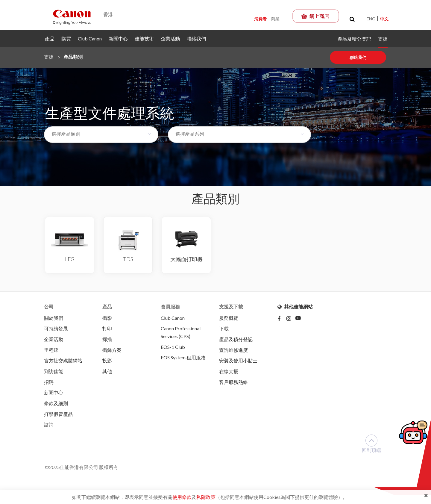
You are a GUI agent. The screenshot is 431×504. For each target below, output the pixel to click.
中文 (384, 19)
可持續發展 (56, 329)
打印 (107, 329)
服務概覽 (229, 318)
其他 (107, 372)
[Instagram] (291, 319)
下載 (224, 329)
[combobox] (101, 135)
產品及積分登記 (354, 39)
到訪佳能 (54, 372)
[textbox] (97, 134)
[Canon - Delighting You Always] (72, 17)
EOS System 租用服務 (183, 358)
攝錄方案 (112, 350)
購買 (66, 38)
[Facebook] (282, 319)
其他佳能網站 (295, 307)
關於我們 (54, 318)
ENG (371, 19)
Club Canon (90, 38)
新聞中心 (118, 38)
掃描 (107, 339)
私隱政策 (206, 497)
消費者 (261, 19)
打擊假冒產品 (58, 415)
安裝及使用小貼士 (238, 361)
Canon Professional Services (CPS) (181, 333)
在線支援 (229, 372)
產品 (50, 38)
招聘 (49, 383)
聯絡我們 (196, 38)
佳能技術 (144, 38)
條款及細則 (56, 404)
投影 (107, 361)
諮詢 (49, 426)
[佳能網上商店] (316, 16)
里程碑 (51, 350)
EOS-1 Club (173, 347)
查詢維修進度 (233, 350)
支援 (383, 39)
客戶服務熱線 (233, 383)
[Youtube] (300, 319)
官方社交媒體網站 (63, 361)
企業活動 (170, 38)
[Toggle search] (352, 19)
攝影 (107, 318)
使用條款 (182, 497)
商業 (275, 19)
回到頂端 (371, 445)
